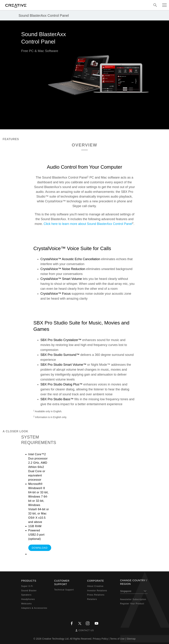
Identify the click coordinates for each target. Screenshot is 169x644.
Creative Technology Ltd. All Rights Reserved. (67, 639)
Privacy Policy (100, 639)
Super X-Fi (27, 586)
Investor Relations (97, 591)
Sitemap (131, 639)
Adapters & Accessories (34, 608)
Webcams (27, 604)
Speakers (26, 595)
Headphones (28, 599)
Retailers (92, 599)
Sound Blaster (29, 591)
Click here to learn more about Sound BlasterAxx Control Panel (88, 224)
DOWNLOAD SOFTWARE (40, 549)
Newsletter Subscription (133, 599)
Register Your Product (132, 604)
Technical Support (64, 590)
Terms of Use (117, 639)
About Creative (95, 586)
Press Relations (96, 595)
